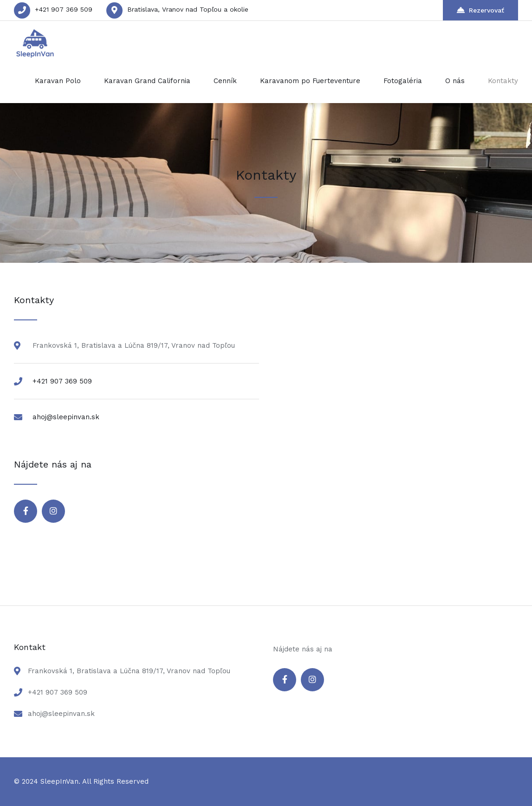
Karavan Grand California (147, 81)
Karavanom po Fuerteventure (310, 81)
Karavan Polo (58, 81)
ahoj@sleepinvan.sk (66, 417)
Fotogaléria (403, 81)
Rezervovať (480, 10)
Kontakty (503, 81)
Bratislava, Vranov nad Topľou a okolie (188, 9)
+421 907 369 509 (64, 9)
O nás (455, 81)
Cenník (225, 81)
